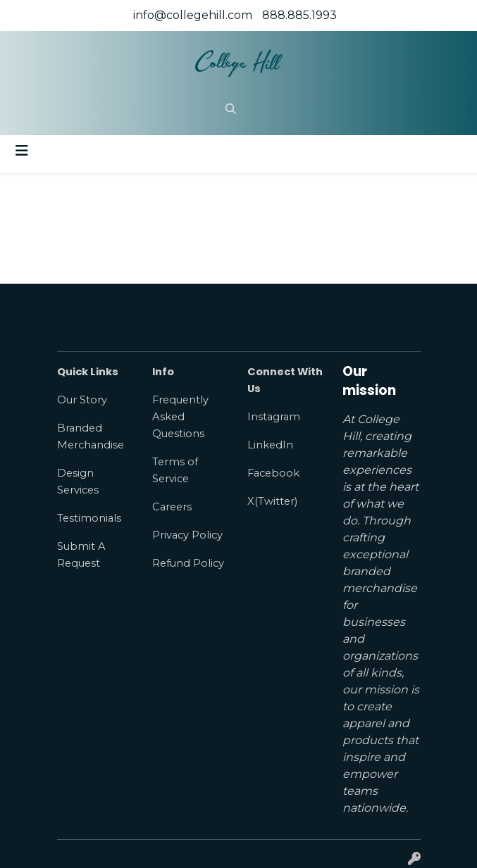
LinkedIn (270, 445)
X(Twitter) (272, 501)
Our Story (82, 400)
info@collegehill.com (193, 15)
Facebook (273, 473)
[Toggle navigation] (22, 151)
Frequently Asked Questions (180, 417)
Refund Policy (188, 563)
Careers (172, 507)
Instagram (274, 417)
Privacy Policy (187, 535)
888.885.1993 (299, 15)
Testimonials (89, 518)
